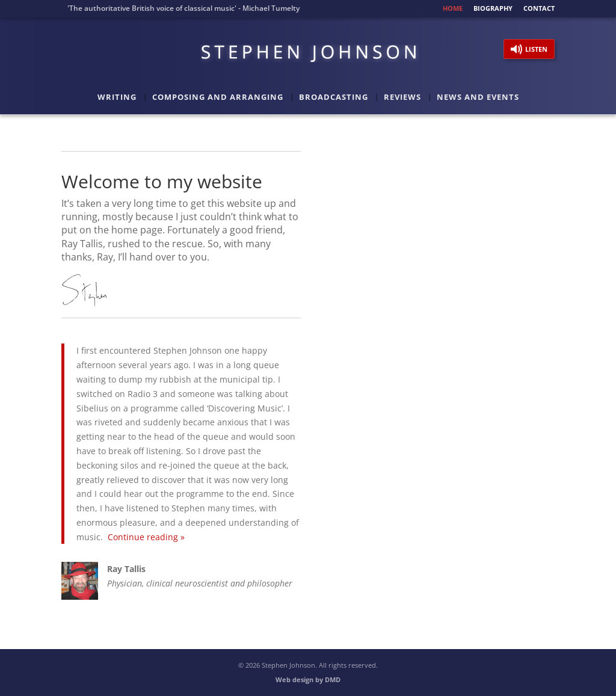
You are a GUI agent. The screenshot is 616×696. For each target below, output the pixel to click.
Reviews (402, 97)
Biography (493, 9)
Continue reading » (146, 537)
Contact (539, 9)
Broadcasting (334, 97)
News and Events (478, 97)
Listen (536, 49)
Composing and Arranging (218, 97)
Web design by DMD (308, 679)
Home (453, 9)
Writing (117, 97)
